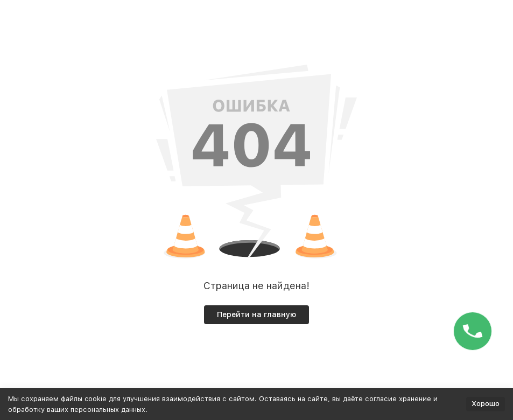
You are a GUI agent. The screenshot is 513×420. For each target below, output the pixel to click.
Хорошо (486, 404)
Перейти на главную (256, 314)
